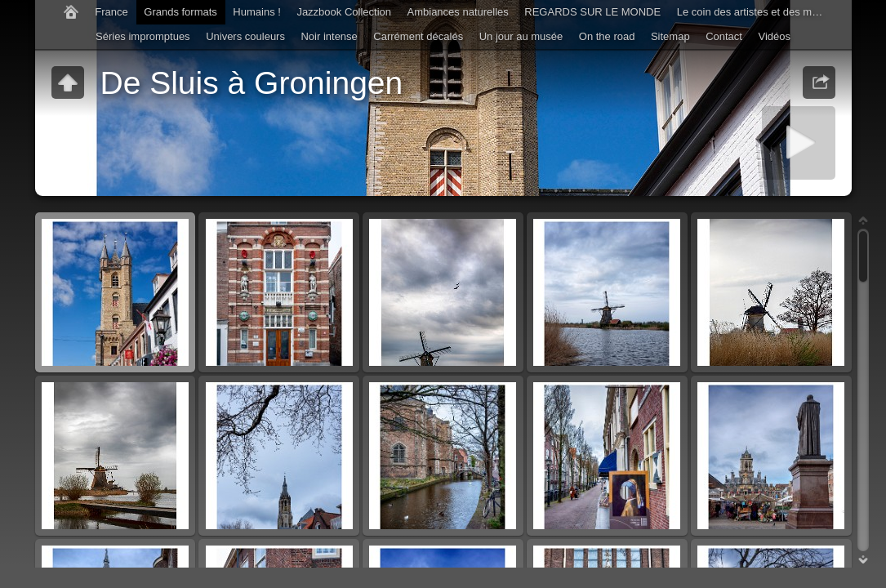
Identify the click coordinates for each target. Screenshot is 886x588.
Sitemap (670, 36)
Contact (724, 36)
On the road (607, 36)
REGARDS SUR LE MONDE (592, 12)
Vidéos (774, 36)
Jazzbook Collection (344, 12)
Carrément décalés (418, 36)
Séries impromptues (143, 36)
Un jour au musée (521, 36)
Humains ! (257, 12)
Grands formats (180, 12)
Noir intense (329, 36)
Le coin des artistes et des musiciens (755, 12)
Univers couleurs (245, 36)
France (111, 12)
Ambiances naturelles (458, 12)
